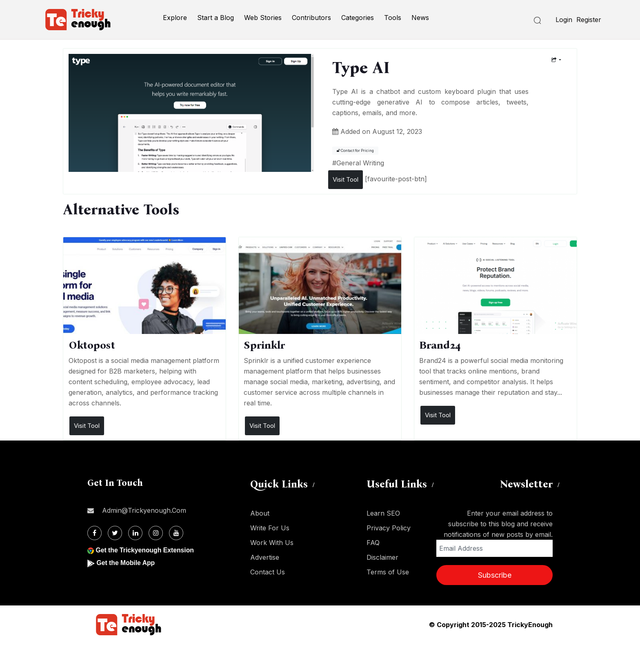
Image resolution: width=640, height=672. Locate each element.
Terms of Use (388, 572)
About (260, 513)
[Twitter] (115, 533)
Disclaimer (382, 557)
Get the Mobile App (126, 563)
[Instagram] (156, 533)
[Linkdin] (135, 533)
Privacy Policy (389, 528)
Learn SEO (383, 513)
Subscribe (495, 575)
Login (564, 20)
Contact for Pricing (355, 151)
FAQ (373, 543)
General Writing (360, 163)
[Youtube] (176, 533)
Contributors (311, 18)
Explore (175, 18)
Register (589, 20)
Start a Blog (216, 18)
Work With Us (272, 543)
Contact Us (268, 572)
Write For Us (270, 528)
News (420, 18)
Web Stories (263, 18)
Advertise (265, 557)
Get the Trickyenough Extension (146, 550)
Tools (393, 18)
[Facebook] (94, 533)
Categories (358, 18)
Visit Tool (346, 179)
